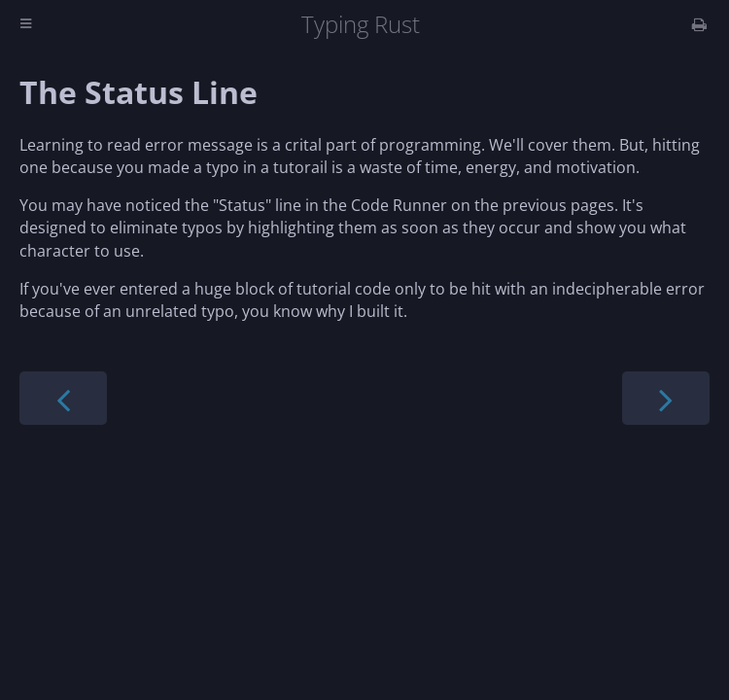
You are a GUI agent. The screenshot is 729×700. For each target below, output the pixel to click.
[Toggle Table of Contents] (26, 25)
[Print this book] (699, 24)
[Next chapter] (666, 398)
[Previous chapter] (63, 398)
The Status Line (139, 92)
